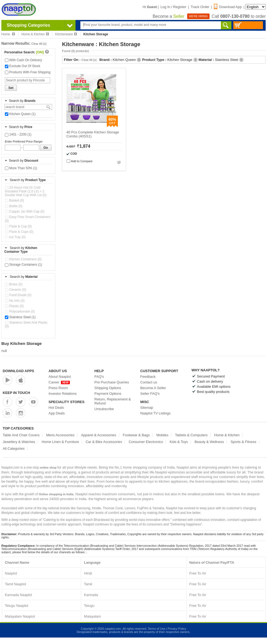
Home (8, 34)
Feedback (148, 377)
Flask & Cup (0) (18, 226)
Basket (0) (14, 200)
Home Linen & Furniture (60, 442)
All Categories (14, 449)
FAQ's (99, 377)
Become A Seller (153, 388)
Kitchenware (66, 34)
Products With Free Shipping (28, 72)
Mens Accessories (60, 435)
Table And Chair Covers (21, 435)
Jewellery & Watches (19, 442)
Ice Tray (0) (15, 237)
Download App (228, 7)
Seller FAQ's (150, 394)
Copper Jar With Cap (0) (25, 212)
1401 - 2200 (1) (18, 134)
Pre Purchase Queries (112, 382)
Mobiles (162, 435)
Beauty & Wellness (209, 442)
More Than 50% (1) (21, 168)
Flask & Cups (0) (19, 232)
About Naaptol (60, 377)
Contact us (149, 382)
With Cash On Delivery (23, 60)
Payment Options (108, 394)
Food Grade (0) (18, 295)
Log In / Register (173, 7)
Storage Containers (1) (23, 265)
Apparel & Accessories (99, 435)
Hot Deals (56, 408)
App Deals (57, 413)
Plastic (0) (14, 306)
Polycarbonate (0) (20, 311)
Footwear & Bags (136, 435)
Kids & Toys (179, 442)
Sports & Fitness (243, 442)
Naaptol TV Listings (155, 413)
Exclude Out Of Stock (23, 66)
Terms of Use (157, 629)
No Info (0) (15, 301)
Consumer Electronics (146, 442)
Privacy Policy (177, 629)
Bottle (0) (14, 206)
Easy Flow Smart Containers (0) (28, 219)
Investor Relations (63, 394)
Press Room (58, 388)
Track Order (200, 7)
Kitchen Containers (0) (23, 259)
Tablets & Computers (191, 435)
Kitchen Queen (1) (20, 114)
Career (59, 382)
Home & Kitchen (35, 34)
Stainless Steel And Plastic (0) (26, 324)
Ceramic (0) (16, 290)
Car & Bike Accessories (104, 442)
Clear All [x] (39, 44)
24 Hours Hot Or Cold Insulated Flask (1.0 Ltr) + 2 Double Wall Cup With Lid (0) (26, 191)
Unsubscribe (104, 409)
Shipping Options (108, 388)
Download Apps (18, 371)
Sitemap (147, 408)
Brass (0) (14, 284)
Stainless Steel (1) (20, 317)
